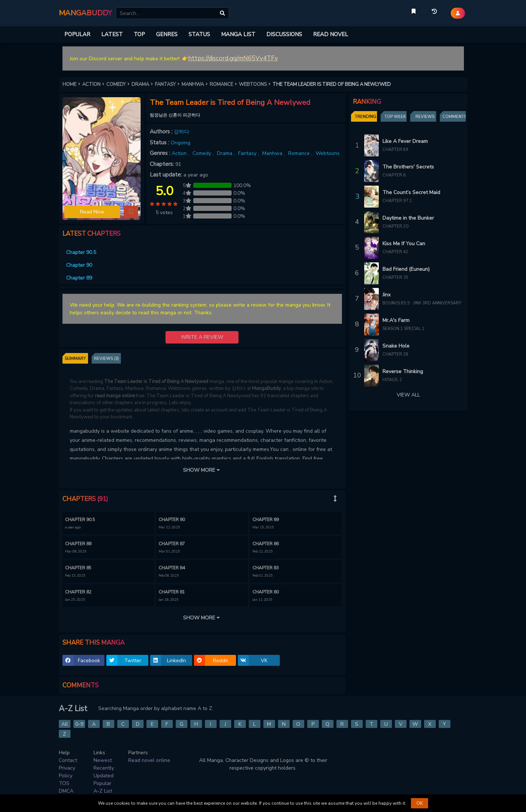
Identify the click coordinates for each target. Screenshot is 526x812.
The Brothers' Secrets (408, 167)
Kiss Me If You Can (404, 244)
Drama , (227, 153)
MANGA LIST (238, 34)
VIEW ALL (408, 395)
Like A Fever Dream (405, 141)
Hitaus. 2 (392, 380)
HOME (72, 84)
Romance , (301, 153)
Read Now (92, 212)
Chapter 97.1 (397, 201)
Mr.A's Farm (396, 320)
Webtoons (328, 153)
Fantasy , (249, 153)
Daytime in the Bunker (408, 218)
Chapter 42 (395, 252)
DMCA (66, 791)
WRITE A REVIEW (202, 337)
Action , (181, 153)
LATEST (112, 34)
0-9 (79, 724)
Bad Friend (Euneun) (406, 269)
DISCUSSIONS (284, 34)
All (65, 724)
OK (420, 803)
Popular (102, 783)
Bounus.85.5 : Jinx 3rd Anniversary (422, 303)
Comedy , (204, 153)
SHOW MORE (202, 470)
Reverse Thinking (403, 371)
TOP (139, 34)
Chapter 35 (395, 278)
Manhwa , (274, 153)
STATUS (199, 34)
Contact (68, 760)
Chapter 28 (395, 354)
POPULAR (77, 34)
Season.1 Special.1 (403, 329)
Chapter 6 (394, 175)
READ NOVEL (331, 34)
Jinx (386, 295)
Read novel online (149, 760)
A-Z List (103, 791)
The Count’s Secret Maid (411, 192)
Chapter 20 (395, 226)
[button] (131, 212)
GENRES (167, 34)
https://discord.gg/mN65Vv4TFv (233, 58)
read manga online (115, 396)
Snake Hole (396, 346)
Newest (103, 760)
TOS (64, 783)
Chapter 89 (395, 150)
